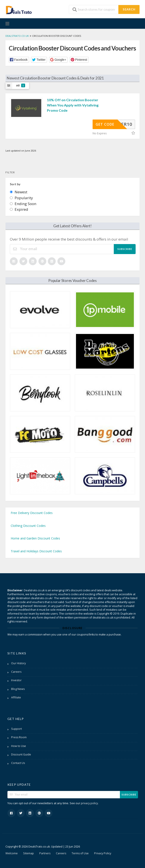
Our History (18, 663)
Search (129, 9)
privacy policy (89, 803)
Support (16, 729)
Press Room (19, 737)
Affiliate (16, 697)
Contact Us (18, 763)
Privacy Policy (103, 853)
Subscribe (125, 249)
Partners (45, 853)
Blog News (18, 689)
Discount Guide (21, 754)
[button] (19, 60)
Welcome (12, 853)
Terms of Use (80, 853)
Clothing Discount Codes (28, 526)
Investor (16, 680)
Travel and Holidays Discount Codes (36, 551)
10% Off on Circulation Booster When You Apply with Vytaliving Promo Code (73, 105)
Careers (16, 672)
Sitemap (28, 853)
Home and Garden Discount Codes (35, 538)
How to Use (19, 746)
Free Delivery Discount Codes (32, 513)
